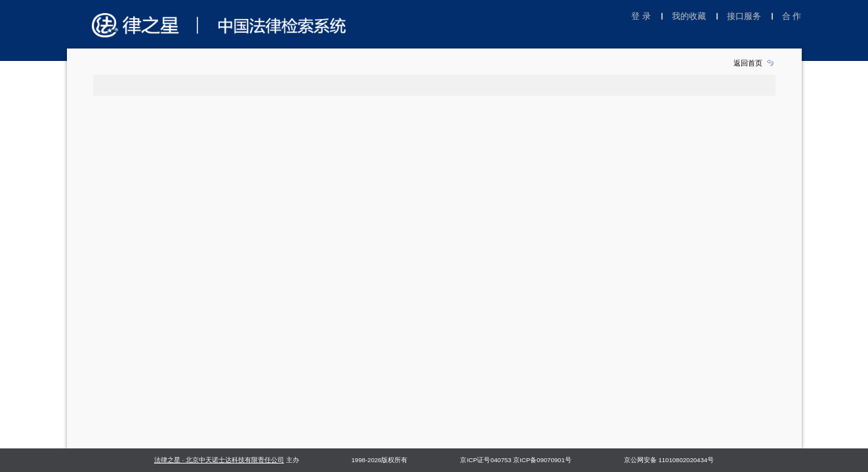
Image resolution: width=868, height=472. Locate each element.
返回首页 (748, 63)
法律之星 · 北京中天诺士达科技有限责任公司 (219, 460)
